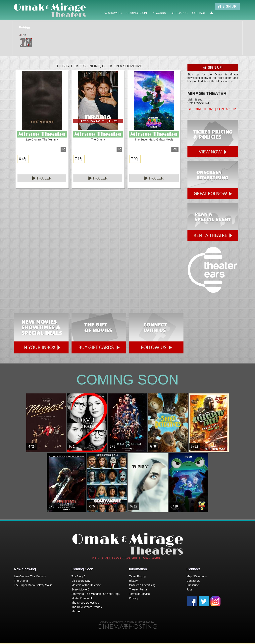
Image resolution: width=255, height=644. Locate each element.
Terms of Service (139, 594)
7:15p (79, 159)
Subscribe (193, 585)
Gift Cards (179, 13)
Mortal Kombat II (82, 598)
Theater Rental (138, 589)
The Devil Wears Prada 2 (87, 607)
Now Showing (111, 13)
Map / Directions (197, 576)
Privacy (134, 598)
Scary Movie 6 (80, 589)
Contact (199, 13)
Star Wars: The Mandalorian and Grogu (96, 594)
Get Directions (201, 109)
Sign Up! (227, 7)
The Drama (21, 581)
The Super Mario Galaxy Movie (33, 585)
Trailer (42, 178)
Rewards (159, 13)
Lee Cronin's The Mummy (30, 576)
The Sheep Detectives (85, 603)
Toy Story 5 (78, 576)
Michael (76, 611)
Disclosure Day (81, 581)
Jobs (189, 589)
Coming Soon (137, 13)
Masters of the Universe (86, 585)
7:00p (135, 159)
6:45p (23, 159)
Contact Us (227, 109)
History (133, 581)
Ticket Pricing (137, 576)
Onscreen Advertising (142, 585)
